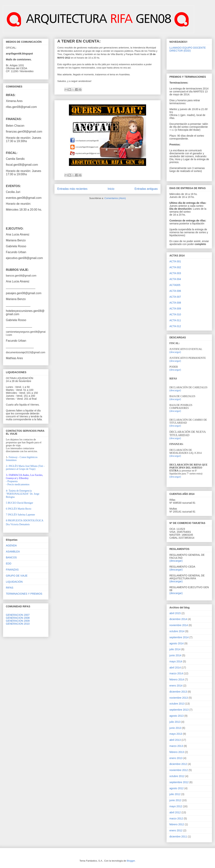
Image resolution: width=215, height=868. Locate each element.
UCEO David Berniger (19, 503)
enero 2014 (176, 686)
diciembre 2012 (178, 764)
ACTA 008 (175, 303)
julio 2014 (175, 649)
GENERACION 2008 (18, 618)
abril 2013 (175, 740)
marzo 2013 (176, 746)
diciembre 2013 (178, 692)
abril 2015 (175, 613)
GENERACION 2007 (18, 615)
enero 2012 (176, 830)
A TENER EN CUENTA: (79, 41)
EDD (9, 564)
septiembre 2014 (179, 637)
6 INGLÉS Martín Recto (19, 509)
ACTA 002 (175, 267)
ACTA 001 (175, 261)
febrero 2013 (177, 752)
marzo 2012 (176, 818)
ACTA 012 (175, 326)
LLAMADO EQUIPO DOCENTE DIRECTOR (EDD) (188, 49)
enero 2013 (176, 758)
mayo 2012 (176, 806)
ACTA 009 (175, 309)
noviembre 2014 (179, 625)
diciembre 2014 (178, 619)
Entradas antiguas (146, 189)
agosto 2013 (177, 716)
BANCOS (11, 557)
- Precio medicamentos (18, 484)
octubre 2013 (177, 704)
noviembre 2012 (179, 770)
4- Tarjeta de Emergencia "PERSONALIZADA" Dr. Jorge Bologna (23, 494)
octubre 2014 (177, 631)
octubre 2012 (177, 776)
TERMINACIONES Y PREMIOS (24, 594)
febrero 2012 (177, 824)
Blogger (131, 861)
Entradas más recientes (72, 189)
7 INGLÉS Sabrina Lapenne (20, 515)
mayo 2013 (176, 734)
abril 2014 (175, 668)
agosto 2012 (177, 788)
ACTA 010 (175, 314)
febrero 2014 (177, 679)
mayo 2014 (176, 661)
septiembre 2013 (179, 710)
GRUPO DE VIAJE (17, 576)
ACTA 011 (175, 320)
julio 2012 (175, 794)
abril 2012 (175, 812)
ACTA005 (175, 285)
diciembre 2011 (178, 837)
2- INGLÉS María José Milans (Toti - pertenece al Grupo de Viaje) (25, 468)
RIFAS (10, 588)
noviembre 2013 (179, 698)
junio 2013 (175, 728)
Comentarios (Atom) (115, 198)
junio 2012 (175, 800)
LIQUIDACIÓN (14, 582)
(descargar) (175, 352)
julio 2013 (175, 722)
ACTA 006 (175, 291)
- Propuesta (12, 481)
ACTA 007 (175, 297)
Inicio (111, 189)
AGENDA (11, 545)
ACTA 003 (175, 273)
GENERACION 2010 (18, 624)
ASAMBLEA (13, 552)
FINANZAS (12, 570)
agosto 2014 (177, 643)
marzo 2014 (176, 673)
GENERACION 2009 (18, 621)
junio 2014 (175, 655)
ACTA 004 (175, 279)
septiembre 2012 (179, 782)
